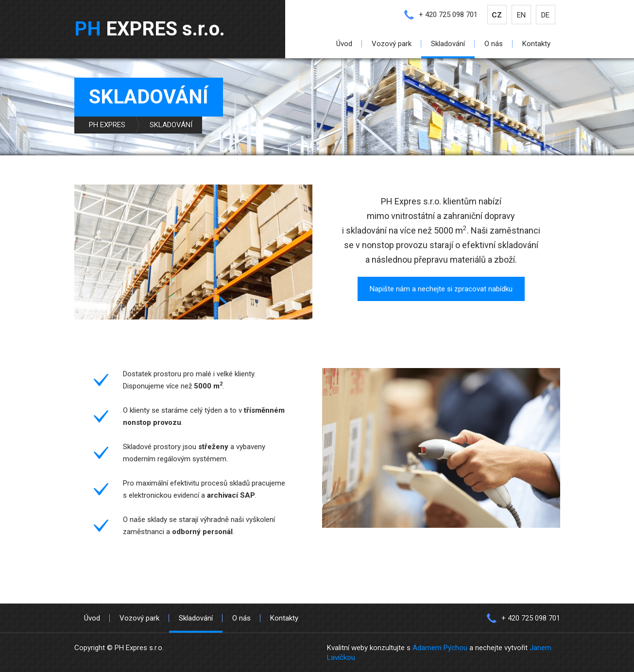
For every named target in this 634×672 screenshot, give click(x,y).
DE (545, 15)
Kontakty (536, 44)
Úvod (344, 44)
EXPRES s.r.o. (150, 29)
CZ (497, 15)
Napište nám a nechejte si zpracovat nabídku (441, 289)
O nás (494, 44)
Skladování (448, 44)
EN (521, 15)
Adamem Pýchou (440, 648)
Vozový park (392, 44)
